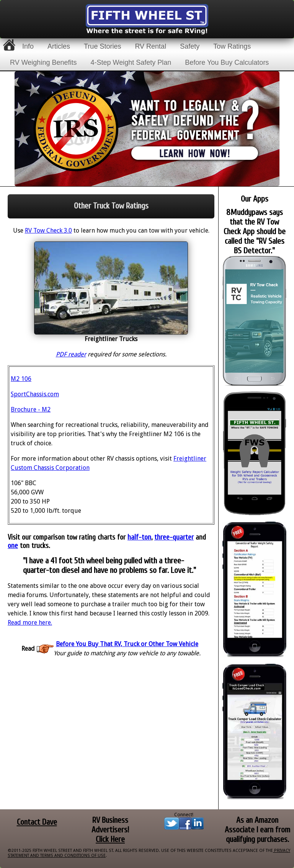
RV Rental (150, 46)
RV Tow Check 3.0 (48, 231)
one (13, 546)
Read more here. (30, 623)
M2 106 (21, 379)
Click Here (110, 839)
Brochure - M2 (31, 409)
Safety (190, 46)
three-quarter (174, 537)
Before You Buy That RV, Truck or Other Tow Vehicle (127, 644)
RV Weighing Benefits (43, 62)
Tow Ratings (232, 46)
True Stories (102, 46)
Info (28, 46)
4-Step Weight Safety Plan (131, 62)
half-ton (139, 537)
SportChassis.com (35, 394)
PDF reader (71, 354)
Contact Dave (37, 822)
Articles (59, 46)
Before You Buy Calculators (227, 62)
